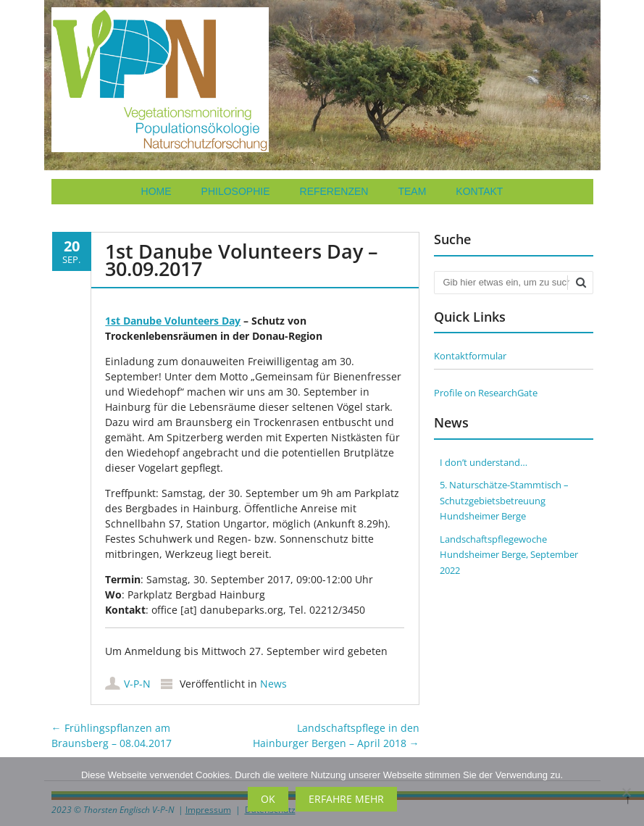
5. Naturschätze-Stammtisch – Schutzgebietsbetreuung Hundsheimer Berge (504, 500)
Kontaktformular (470, 356)
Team (412, 191)
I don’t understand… (484, 462)
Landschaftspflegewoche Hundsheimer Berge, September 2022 (509, 555)
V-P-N (137, 684)
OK (268, 799)
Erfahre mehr (346, 799)
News (273, 684)
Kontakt (479, 191)
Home (156, 191)
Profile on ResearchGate (486, 393)
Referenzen (334, 191)
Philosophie (236, 191)
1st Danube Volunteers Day (173, 321)
